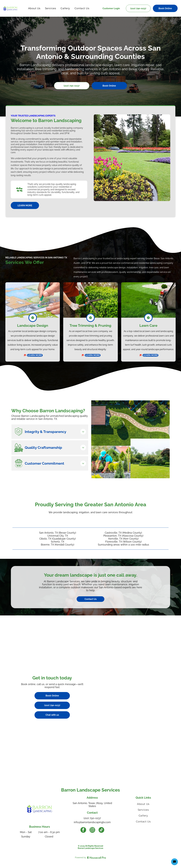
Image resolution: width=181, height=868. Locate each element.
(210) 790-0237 (92, 818)
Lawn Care (148, 325)
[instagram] (92, 830)
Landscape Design (33, 325)
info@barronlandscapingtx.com (92, 822)
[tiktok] (101, 830)
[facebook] (83, 830)
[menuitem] (34, 8)
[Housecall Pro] (97, 858)
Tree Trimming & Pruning (90, 325)
